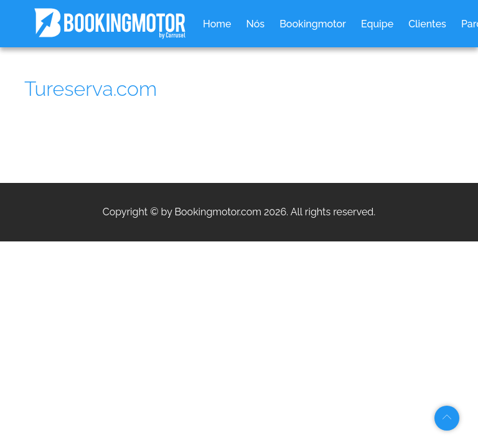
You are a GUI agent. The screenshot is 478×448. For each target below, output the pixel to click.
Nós (256, 24)
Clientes (427, 24)
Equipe (377, 24)
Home (217, 24)
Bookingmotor (313, 24)
